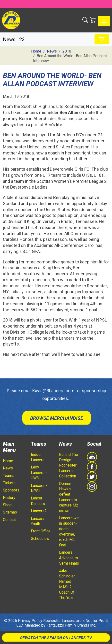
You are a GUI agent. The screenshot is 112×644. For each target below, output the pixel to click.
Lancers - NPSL (39, 488)
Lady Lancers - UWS (39, 473)
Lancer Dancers (38, 501)
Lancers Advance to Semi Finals (69, 558)
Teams (9, 476)
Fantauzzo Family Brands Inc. (71, 625)
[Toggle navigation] (104, 21)
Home (8, 461)
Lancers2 (39, 511)
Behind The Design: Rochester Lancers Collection (69, 465)
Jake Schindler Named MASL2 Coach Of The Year (67, 584)
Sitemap (10, 512)
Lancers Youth (38, 521)
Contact (9, 520)
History (9, 498)
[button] (85, 20)
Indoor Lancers (38, 457)
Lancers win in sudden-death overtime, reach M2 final (69, 532)
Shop (7, 505)
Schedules (40, 539)
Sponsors (11, 490)
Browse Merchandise (57, 418)
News (8, 468)
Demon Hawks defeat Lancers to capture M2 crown (69, 497)
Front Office (41, 531)
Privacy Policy (30, 621)
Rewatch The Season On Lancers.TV (56, 638)
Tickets (9, 483)
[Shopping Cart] (93, 20)
